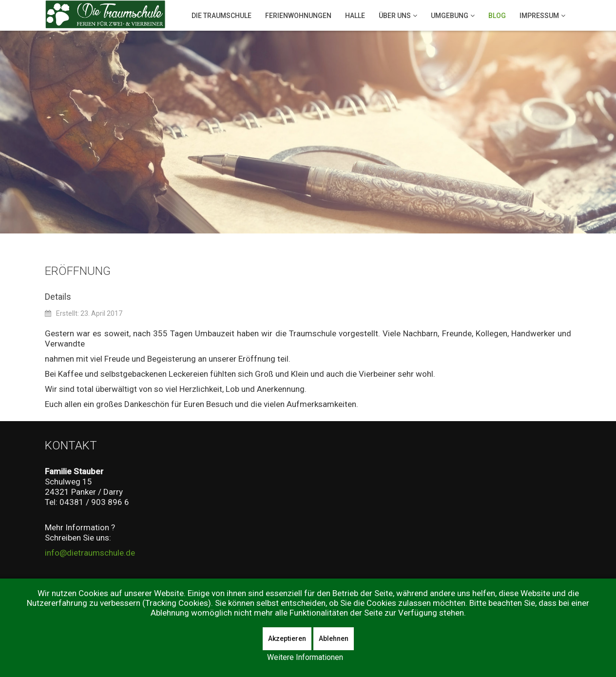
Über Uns (395, 16)
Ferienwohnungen (298, 16)
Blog (497, 16)
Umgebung (450, 16)
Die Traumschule (221, 16)
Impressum (539, 16)
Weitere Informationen (305, 657)
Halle (355, 16)
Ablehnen (334, 638)
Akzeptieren (287, 638)
